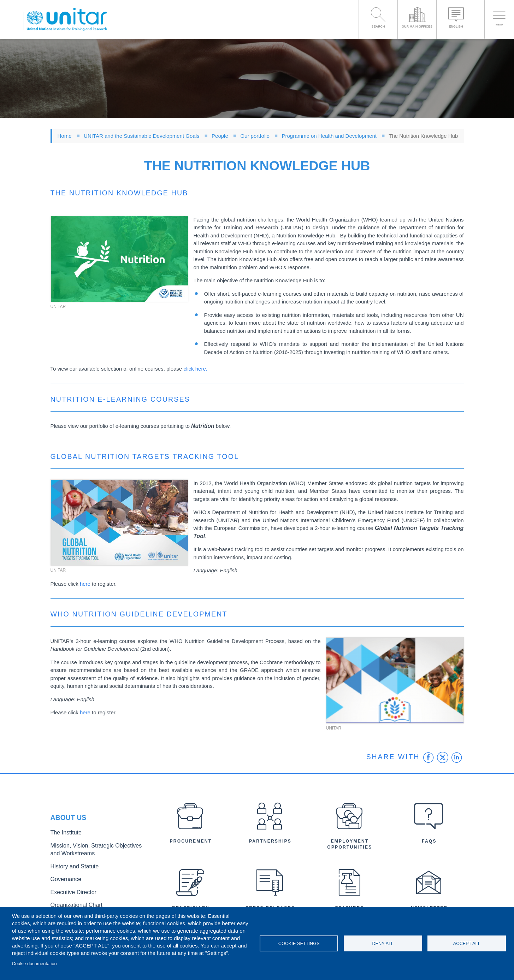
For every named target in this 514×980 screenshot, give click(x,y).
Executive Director (70, 889)
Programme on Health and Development (329, 136)
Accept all (467, 943)
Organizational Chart (72, 901)
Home (65, 136)
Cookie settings (299, 943)
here (85, 584)
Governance (64, 878)
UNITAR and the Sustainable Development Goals (141, 136)
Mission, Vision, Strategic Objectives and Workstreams (94, 851)
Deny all (383, 943)
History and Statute (71, 866)
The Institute (64, 836)
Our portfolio (255, 136)
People (220, 136)
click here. (195, 369)
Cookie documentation (34, 964)
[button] (119, 259)
